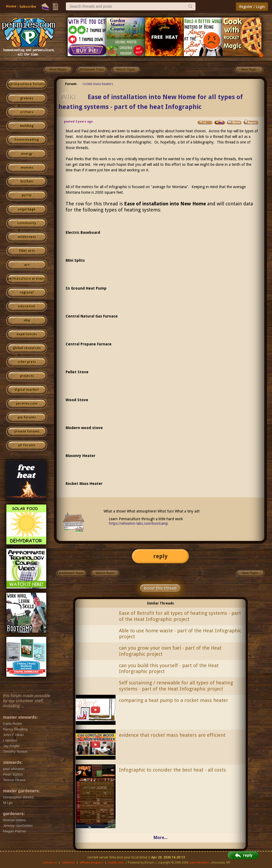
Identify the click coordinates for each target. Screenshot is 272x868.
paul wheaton (199, 863)
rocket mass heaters (98, 84)
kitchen (27, 181)
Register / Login (252, 7)
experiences (27, 334)
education (27, 306)
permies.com (27, 404)
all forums (27, 445)
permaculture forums (27, 84)
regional (27, 293)
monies (27, 168)
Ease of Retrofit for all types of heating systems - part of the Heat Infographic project (180, 616)
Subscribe (28, 7)
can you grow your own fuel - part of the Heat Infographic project (170, 651)
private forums (27, 431)
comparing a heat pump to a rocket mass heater (174, 700)
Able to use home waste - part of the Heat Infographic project (180, 634)
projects (27, 376)
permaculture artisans (27, 279)
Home (11, 6)
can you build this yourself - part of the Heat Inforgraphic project (169, 668)
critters (27, 112)
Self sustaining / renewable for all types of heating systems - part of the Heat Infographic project (176, 686)
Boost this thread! (160, 588)
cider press (27, 362)
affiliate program (91, 863)
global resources (27, 348)
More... (160, 838)
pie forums (27, 417)
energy (27, 154)
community (27, 223)
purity (27, 195)
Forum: (71, 84)
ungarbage (27, 209)
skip (27, 320)
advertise (68, 863)
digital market (27, 390)
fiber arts (27, 251)
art (27, 265)
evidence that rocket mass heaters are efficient (172, 735)
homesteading (27, 140)
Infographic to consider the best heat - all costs (173, 770)
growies (27, 98)
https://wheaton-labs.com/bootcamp (139, 523)
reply (160, 556)
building (27, 126)
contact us (50, 863)
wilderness (27, 237)
